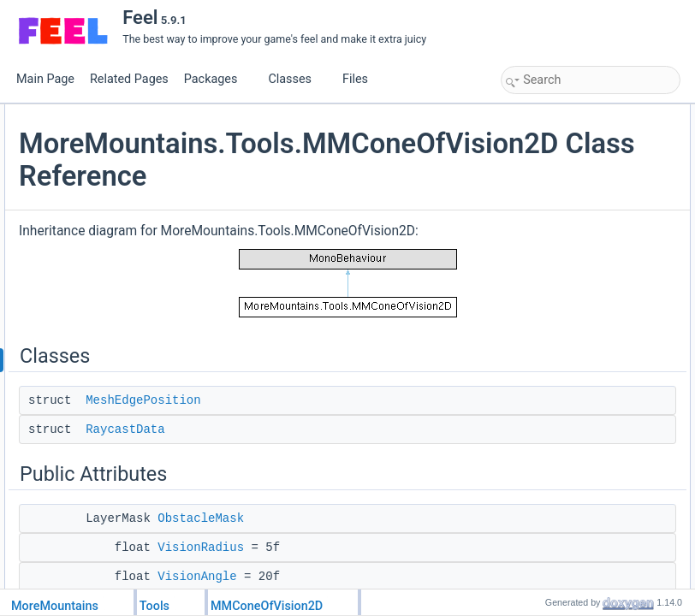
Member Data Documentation (573, 471)
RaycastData (329, 513)
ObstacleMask (552, 189)
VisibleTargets (551, 358)
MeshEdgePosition (347, 484)
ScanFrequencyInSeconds (580, 340)
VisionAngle (546, 227)
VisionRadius (549, 208)
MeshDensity (549, 396)
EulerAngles (547, 283)
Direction (540, 264)
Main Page (45, 79)
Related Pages (129, 79)
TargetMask (546, 321)
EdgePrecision (552, 415)
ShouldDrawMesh (560, 377)
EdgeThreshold (554, 434)
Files (362, 79)
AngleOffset (546, 246)
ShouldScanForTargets (572, 302)
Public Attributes (543, 170)
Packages (217, 79)
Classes (296, 79)
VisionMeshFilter (557, 453)
